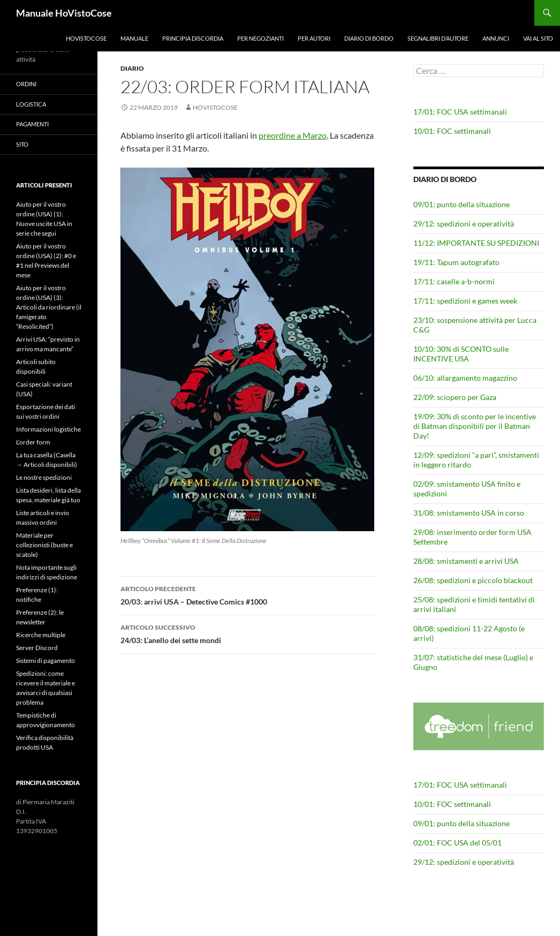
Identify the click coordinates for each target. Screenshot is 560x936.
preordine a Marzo (293, 135)
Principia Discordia (193, 38)
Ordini (26, 84)
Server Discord (37, 648)
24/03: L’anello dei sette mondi (247, 633)
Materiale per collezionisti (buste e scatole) (44, 545)
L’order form (33, 442)
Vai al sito (538, 38)
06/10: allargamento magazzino (465, 378)
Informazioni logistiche (48, 429)
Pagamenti (32, 124)
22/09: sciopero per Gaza (455, 397)
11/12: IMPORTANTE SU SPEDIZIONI (476, 243)
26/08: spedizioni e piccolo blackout (473, 580)
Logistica (31, 104)
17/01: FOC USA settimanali (460, 112)
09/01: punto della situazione (461, 204)
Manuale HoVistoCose (64, 13)
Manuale (134, 38)
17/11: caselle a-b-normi (454, 281)
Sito (22, 144)
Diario (132, 68)
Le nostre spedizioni (44, 477)
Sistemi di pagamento (46, 661)
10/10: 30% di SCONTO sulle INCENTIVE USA (461, 354)
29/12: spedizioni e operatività (464, 224)
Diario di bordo (369, 38)
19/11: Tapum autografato (456, 262)
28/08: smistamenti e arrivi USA (466, 561)
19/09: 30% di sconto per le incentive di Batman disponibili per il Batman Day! (475, 426)
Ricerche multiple (41, 635)
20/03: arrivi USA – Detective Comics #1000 (247, 594)
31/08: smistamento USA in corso (469, 513)
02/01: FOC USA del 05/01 (457, 843)
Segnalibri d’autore (438, 38)
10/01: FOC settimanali (452, 131)
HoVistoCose (86, 38)
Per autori (314, 38)
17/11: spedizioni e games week (465, 301)
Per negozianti (260, 38)
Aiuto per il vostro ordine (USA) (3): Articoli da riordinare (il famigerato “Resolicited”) (49, 307)
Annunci (496, 38)
